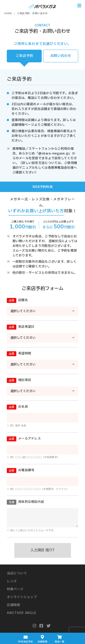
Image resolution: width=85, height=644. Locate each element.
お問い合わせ (61, 56)
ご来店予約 (24, 56)
